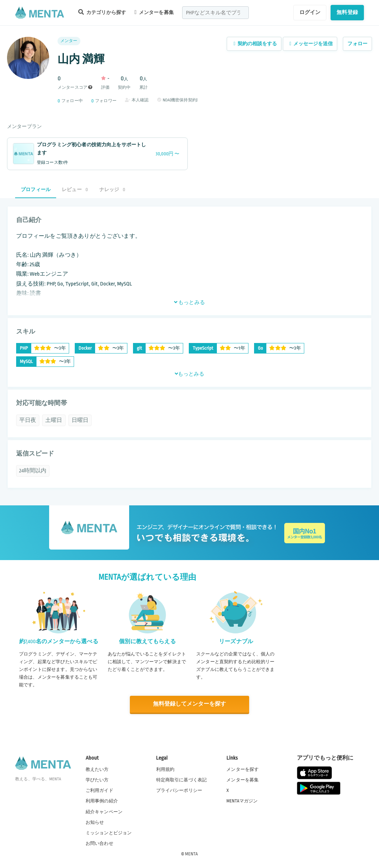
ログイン (310, 12)
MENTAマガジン (242, 801)
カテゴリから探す (102, 12)
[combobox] (215, 13)
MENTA (191, 854)
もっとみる (189, 302)
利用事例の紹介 (102, 801)
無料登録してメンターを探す (189, 704)
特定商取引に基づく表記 (182, 780)
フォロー (357, 44)
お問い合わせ (99, 843)
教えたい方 (97, 769)
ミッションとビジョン (109, 833)
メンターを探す (242, 769)
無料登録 (347, 12)
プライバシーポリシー (179, 790)
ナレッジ (112, 190)
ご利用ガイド (99, 790)
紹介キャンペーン (104, 812)
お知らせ (95, 822)
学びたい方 (97, 780)
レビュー (75, 190)
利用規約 (165, 769)
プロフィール (36, 190)
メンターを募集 (154, 12)
